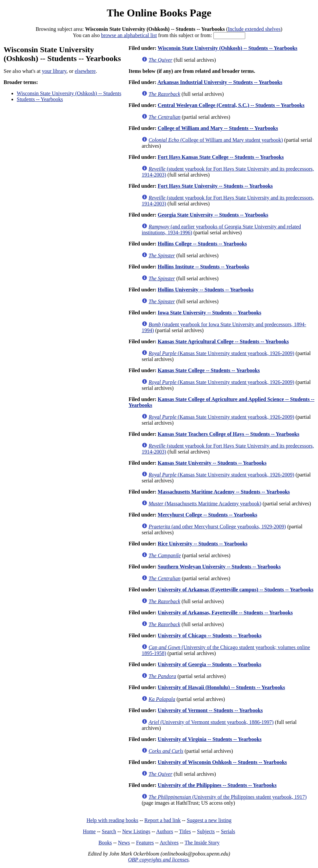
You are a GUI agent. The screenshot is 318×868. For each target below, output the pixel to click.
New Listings (136, 831)
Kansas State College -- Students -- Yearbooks (209, 370)
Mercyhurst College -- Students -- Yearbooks (208, 515)
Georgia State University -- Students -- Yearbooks (213, 215)
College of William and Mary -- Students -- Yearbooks (218, 128)
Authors (165, 831)
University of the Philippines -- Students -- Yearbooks (217, 785)
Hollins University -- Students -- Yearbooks (206, 290)
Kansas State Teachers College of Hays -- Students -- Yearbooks (229, 434)
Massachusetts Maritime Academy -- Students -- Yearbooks (224, 492)
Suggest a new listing (209, 820)
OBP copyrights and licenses (158, 860)
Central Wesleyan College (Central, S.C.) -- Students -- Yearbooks (231, 105)
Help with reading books (112, 820)
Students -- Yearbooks (40, 99)
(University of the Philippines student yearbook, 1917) (228, 797)
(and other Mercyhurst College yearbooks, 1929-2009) (217, 527)
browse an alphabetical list (129, 35)
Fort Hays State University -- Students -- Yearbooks (215, 186)
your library (54, 71)
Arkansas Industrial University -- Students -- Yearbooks (220, 82)
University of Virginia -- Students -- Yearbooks (210, 739)
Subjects (206, 831)
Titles (185, 831)
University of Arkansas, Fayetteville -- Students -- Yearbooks (225, 613)
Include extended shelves (254, 29)
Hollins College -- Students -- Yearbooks (202, 244)
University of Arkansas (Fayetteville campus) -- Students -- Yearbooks (236, 590)
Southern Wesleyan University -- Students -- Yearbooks (219, 567)
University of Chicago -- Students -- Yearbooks (210, 635)
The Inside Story (202, 843)
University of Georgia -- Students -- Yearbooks (209, 664)
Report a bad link (162, 820)
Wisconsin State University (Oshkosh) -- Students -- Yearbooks (228, 48)
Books (105, 843)
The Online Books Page (159, 13)
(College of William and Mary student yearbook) (216, 140)
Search (109, 831)
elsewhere (85, 71)
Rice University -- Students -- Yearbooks (203, 544)
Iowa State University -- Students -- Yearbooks (209, 313)
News (124, 843)
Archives (169, 843)
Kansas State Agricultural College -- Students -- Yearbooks (223, 341)
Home (89, 831)
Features (145, 843)
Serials (228, 831)
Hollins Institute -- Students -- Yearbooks (203, 267)
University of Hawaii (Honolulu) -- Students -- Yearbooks (221, 687)
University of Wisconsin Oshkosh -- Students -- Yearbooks (222, 762)
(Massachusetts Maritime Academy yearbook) (205, 504)
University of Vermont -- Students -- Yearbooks (210, 710)
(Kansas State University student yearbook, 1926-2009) (221, 353)
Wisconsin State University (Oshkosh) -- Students (69, 93)
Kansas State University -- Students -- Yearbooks (212, 463)
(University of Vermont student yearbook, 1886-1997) (211, 722)
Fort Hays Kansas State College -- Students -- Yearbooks (221, 157)
